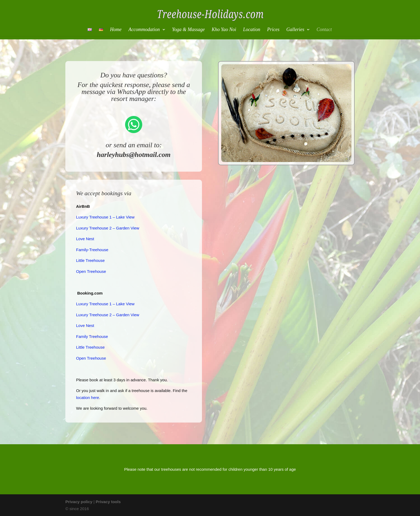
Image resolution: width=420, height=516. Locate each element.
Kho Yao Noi (224, 30)
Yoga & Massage (188, 30)
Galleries (295, 30)
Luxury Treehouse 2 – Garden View (108, 228)
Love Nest (85, 239)
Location (252, 30)
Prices (273, 30)
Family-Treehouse (92, 250)
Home (116, 30)
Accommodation (144, 30)
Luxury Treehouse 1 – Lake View (105, 217)
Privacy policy (79, 502)
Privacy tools (108, 502)
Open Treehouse (91, 271)
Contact (324, 30)
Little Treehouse (90, 260)
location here (88, 398)
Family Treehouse (92, 336)
